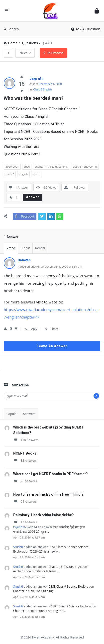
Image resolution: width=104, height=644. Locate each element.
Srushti (18, 547)
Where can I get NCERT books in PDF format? (51, 474)
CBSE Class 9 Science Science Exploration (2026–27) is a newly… (51, 549)
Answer (33, 197)
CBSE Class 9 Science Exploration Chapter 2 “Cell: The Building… (54, 589)
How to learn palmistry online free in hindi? (48, 494)
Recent (40, 248)
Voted (11, 248)
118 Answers (26, 440)
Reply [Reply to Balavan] (31, 329)
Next (25, 53)
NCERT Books (25, 453)
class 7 (10, 174)
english (23, 174)
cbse (27, 167)
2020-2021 (12, 167)
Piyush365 (20, 527)
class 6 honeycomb (85, 167)
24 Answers (25, 502)
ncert (36, 174)
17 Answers (25, 522)
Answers (29, 414)
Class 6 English (43, 89)
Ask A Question (86, 29)
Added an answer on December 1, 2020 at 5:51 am (50, 266)
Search (11, 29)
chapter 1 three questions (51, 167)
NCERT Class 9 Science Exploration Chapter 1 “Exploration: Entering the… (55, 609)
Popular (12, 414)
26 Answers (25, 481)
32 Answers (25, 460)
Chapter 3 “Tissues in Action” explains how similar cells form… (51, 569)
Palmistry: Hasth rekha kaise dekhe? (44, 515)
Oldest (25, 248)
